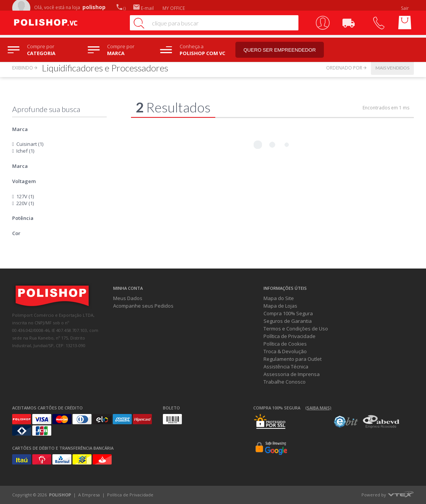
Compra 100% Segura (288, 313)
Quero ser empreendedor (283, 50)
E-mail (144, 8)
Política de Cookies (285, 344)
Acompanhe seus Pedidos (143, 306)
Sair (405, 8)
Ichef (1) (25, 151)
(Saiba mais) (318, 408)
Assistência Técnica (286, 367)
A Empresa (89, 495)
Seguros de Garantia (288, 321)
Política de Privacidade (290, 336)
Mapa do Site (279, 298)
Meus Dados (128, 298)
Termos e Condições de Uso (296, 329)
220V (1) (25, 203)
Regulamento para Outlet (293, 359)
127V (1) (25, 196)
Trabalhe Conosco (285, 382)
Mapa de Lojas (280, 306)
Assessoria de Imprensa (292, 374)
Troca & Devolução (285, 351)
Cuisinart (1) (30, 144)
